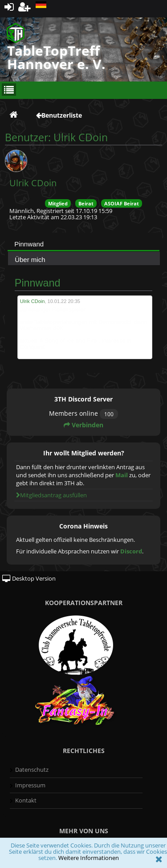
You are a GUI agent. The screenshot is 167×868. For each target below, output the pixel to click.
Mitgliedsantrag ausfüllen (51, 495)
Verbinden (83, 425)
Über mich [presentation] (30, 260)
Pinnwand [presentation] (29, 244)
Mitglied (58, 203)
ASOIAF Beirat (122, 203)
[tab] (83, 244)
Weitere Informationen (89, 858)
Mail (122, 475)
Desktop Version (29, 578)
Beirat (86, 203)
